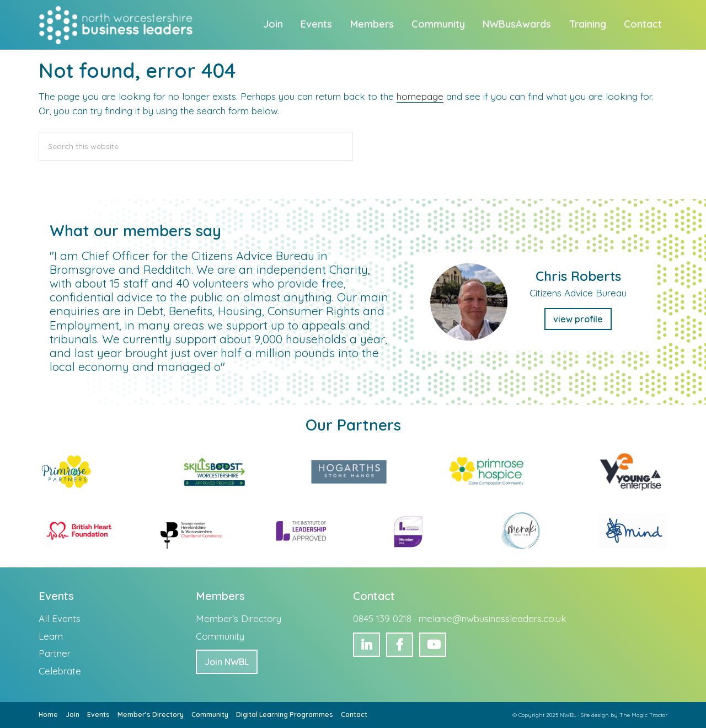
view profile (578, 319)
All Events (60, 618)
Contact (354, 714)
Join (73, 714)
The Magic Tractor (643, 715)
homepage (420, 96)
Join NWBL (227, 662)
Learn (51, 636)
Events (98, 714)
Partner (55, 653)
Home (48, 714)
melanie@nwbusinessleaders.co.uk (493, 618)
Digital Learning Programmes (285, 714)
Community (220, 636)
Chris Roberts (578, 276)
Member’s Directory (239, 618)
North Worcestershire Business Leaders (117, 25)
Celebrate (60, 671)
